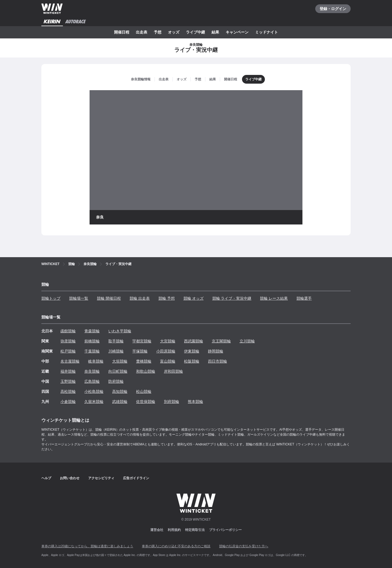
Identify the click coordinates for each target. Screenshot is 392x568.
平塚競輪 (140, 351)
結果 (215, 32)
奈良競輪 (92, 371)
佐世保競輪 (146, 402)
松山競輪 (144, 391)
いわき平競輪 (120, 331)
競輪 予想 (167, 298)
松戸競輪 (68, 351)
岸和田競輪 (173, 371)
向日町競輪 (118, 371)
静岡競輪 (216, 351)
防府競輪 (116, 381)
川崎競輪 (116, 351)
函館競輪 (68, 331)
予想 (158, 32)
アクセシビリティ (101, 478)
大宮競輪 (168, 341)
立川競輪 (247, 341)
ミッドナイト (267, 32)
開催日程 (122, 32)
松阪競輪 (192, 361)
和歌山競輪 (146, 371)
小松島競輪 (94, 391)
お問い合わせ (70, 478)
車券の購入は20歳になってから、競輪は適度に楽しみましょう (87, 546)
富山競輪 (168, 361)
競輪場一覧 (79, 298)
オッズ (174, 32)
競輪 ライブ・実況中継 (232, 298)
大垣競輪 (120, 361)
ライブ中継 (195, 32)
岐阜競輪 (96, 361)
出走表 (142, 32)
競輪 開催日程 (109, 298)
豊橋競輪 (144, 361)
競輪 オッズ (194, 298)
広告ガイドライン (136, 478)
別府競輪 (171, 402)
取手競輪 (116, 341)
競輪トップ (51, 298)
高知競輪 (120, 391)
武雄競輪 (120, 402)
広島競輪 (92, 381)
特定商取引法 (195, 530)
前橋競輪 (92, 341)
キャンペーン (237, 32)
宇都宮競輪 (142, 341)
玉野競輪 (68, 381)
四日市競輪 (218, 361)
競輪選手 (304, 298)
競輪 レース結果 (274, 298)
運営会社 (157, 530)
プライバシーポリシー (225, 530)
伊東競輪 (192, 351)
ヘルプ (46, 478)
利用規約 (174, 530)
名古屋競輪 (70, 361)
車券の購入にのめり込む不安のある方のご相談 (176, 546)
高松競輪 (68, 391)
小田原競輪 (166, 351)
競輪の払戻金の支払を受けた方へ (244, 546)
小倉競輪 (68, 402)
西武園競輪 (194, 341)
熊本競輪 (195, 402)
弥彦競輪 (68, 341)
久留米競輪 (94, 402)
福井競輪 (68, 371)
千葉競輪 (92, 351)
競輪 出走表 (140, 298)
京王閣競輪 (221, 341)
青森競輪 (92, 331)
